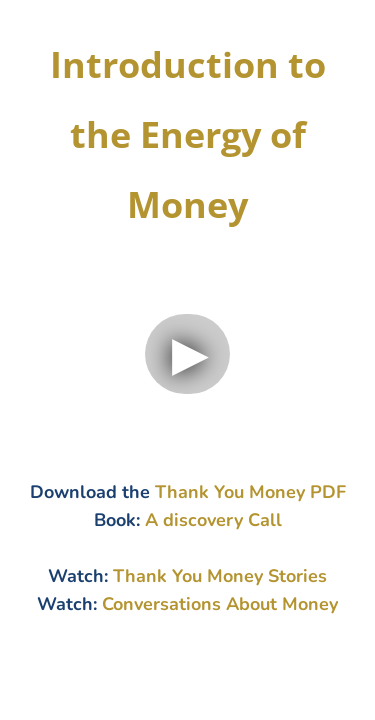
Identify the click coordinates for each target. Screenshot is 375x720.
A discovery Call (213, 520)
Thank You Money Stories (220, 576)
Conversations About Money (220, 604)
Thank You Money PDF (250, 492)
